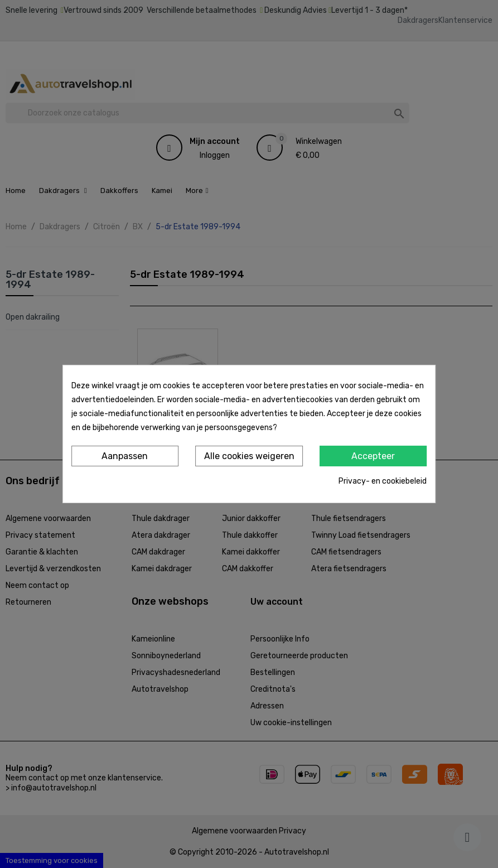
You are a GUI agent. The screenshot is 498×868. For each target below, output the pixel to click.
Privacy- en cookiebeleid (383, 481)
